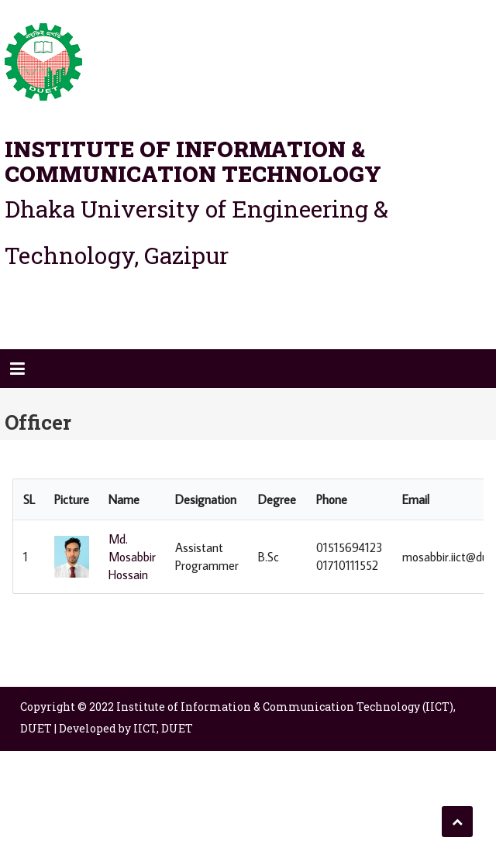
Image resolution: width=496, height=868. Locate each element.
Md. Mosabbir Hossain (132, 557)
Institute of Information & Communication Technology (193, 161)
